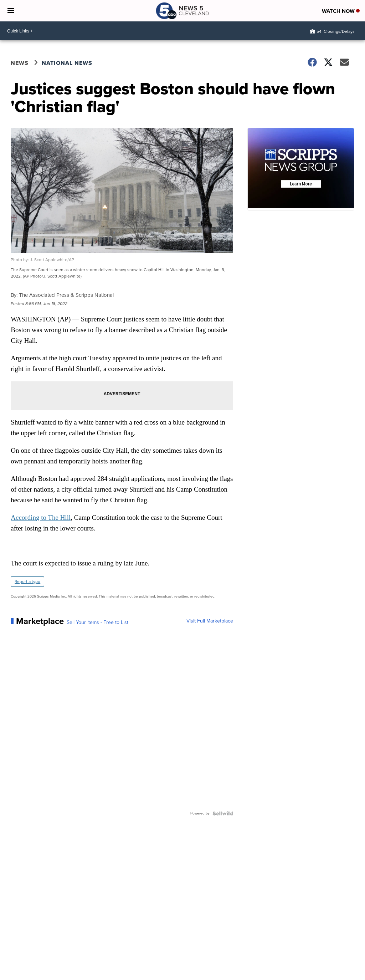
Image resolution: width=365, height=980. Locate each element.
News (20, 63)
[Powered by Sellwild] (223, 813)
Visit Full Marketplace (210, 621)
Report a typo (27, 582)
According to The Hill (41, 517)
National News (67, 63)
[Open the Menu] (11, 11)
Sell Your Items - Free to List (97, 623)
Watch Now (341, 11)
